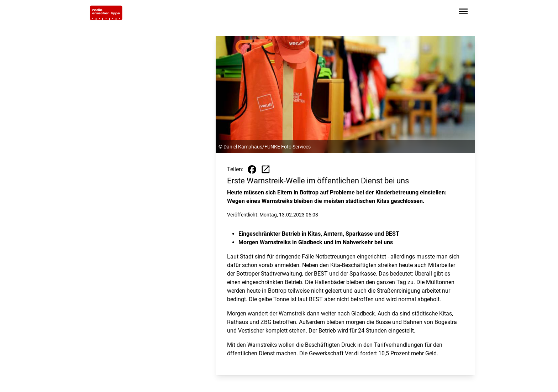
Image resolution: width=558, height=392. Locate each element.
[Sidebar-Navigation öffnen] (463, 13)
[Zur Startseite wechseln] (106, 13)
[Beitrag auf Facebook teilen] (252, 169)
